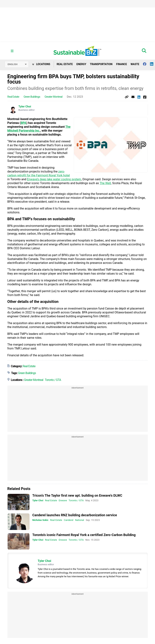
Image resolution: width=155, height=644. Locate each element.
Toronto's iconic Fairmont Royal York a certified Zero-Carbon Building (84, 535)
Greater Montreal (53, 97)
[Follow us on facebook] (146, 64)
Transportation (101, 64)
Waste (135, 64)
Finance (121, 64)
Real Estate (65, 64)
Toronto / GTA (53, 380)
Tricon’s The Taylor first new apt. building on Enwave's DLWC (77, 495)
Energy (81, 64)
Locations (41, 64)
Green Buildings (32, 97)
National (80, 520)
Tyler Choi (25, 107)
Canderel (69, 520)
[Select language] (17, 64)
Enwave (63, 500)
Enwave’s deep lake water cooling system (54, 179)
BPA (24, 123)
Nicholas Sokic (40, 520)
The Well (105, 183)
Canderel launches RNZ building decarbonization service (75, 515)
